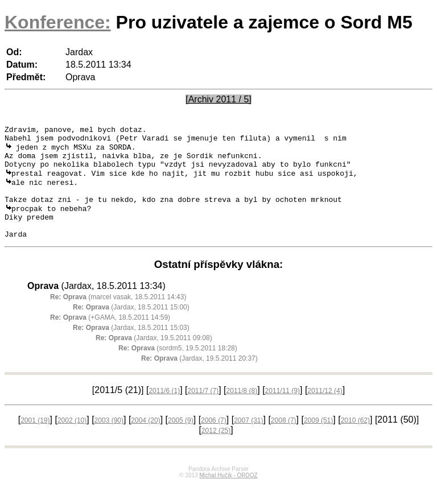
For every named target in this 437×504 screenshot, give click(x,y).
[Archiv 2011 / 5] (218, 99)
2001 (35, 440)
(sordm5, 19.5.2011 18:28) (178, 368)
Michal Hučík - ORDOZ (228, 495)
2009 (318, 440)
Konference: (58, 22)
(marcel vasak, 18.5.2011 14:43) (118, 317)
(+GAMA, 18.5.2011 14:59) (110, 337)
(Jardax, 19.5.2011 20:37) (199, 378)
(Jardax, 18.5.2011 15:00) (131, 327)
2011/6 (164, 411)
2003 (109, 440)
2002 (72, 440)
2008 (284, 440)
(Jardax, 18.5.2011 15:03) (131, 348)
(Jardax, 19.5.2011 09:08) (154, 358)
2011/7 (203, 411)
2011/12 (325, 411)
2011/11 (283, 411)
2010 (355, 440)
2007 (248, 440)
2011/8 (242, 411)
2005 (181, 440)
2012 (216, 451)
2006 (214, 440)
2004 (145, 440)
